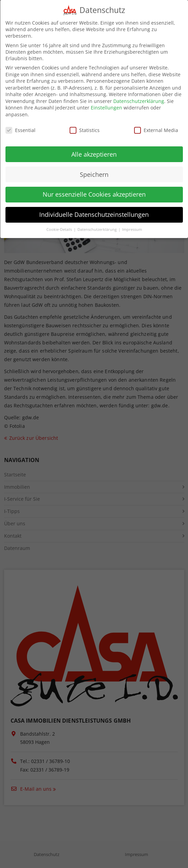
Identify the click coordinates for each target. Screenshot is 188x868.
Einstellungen (106, 101)
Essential (20, 123)
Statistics (85, 123)
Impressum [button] (132, 223)
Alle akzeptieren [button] (94, 147)
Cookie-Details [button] (60, 223)
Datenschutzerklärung (139, 94)
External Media (156, 123)
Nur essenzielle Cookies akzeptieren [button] (94, 187)
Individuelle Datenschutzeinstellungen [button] (94, 208)
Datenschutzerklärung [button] (98, 223)
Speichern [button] (94, 167)
